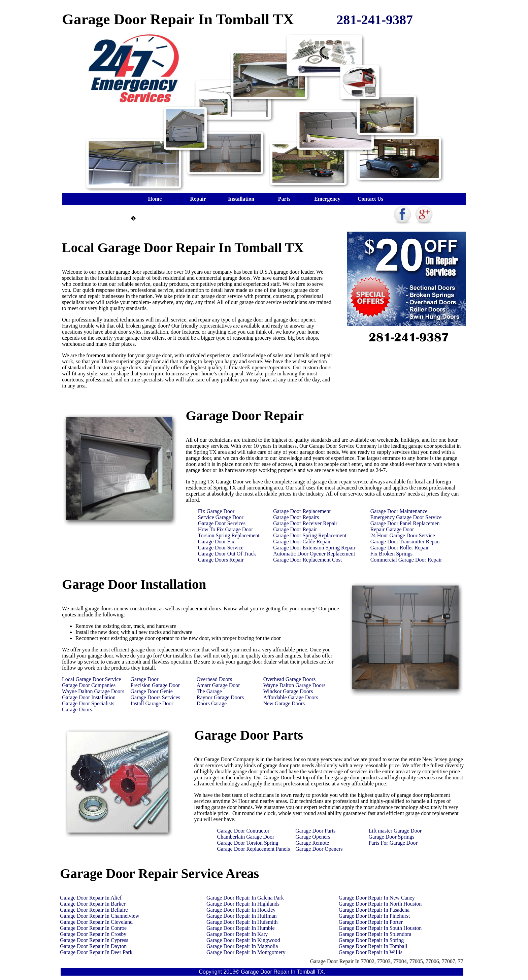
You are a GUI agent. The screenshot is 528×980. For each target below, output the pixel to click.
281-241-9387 (375, 20)
